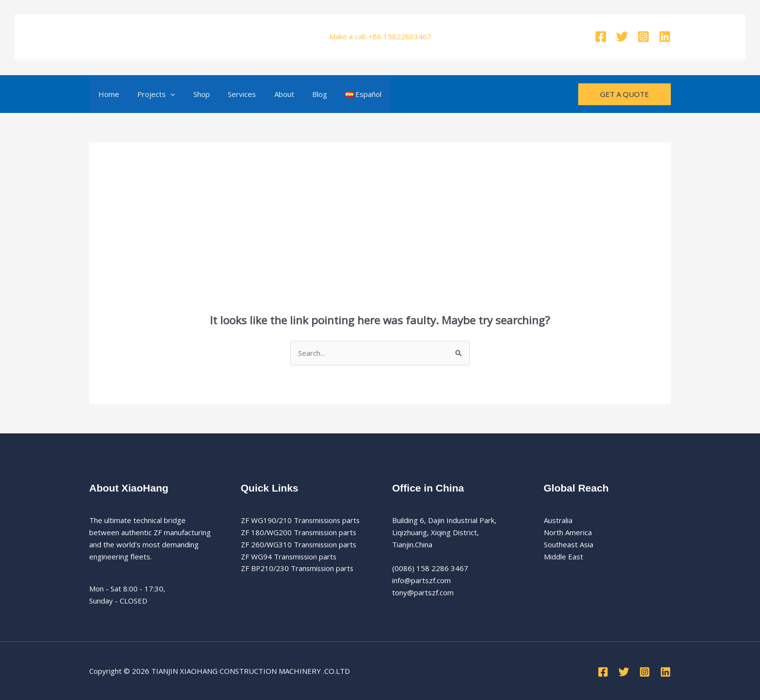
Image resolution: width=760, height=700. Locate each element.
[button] (165, 94)
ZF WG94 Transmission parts (290, 557)
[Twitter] (622, 37)
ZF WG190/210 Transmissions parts (302, 520)
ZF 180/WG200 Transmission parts (300, 532)
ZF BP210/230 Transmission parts (299, 568)
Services (229, 94)
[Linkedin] (665, 37)
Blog (300, 94)
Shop (192, 94)
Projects (151, 94)
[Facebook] (601, 37)
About (268, 94)
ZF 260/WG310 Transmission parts (300, 544)
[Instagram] (643, 37)
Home (107, 94)
